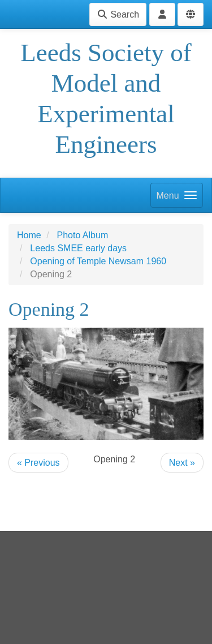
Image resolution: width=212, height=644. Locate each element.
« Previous (38, 463)
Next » (182, 463)
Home (29, 235)
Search (118, 14)
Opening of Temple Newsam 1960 (98, 261)
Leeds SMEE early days (78, 248)
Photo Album (82, 235)
